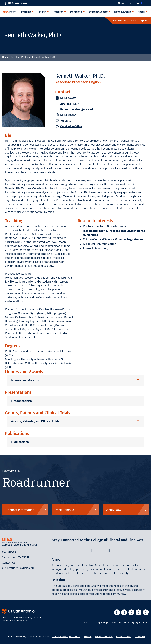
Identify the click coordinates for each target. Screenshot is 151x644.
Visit (134, 20)
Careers (88, 622)
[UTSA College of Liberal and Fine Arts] (10, 12)
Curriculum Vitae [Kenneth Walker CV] (71, 126)
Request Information (26, 510)
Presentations (22, 401)
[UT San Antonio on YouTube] (131, 612)
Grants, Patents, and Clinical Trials (35, 421)
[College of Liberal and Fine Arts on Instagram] (109, 551)
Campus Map (101, 622)
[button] (146, 3)
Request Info (120, 20)
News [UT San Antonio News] (121, 3)
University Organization (136, 622)
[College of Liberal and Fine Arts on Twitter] (75, 551)
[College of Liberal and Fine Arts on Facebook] (59, 551)
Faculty (15, 57)
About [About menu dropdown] (141, 12)
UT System (140, 636)
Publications (20, 442)
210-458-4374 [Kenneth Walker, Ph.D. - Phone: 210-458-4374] (70, 104)
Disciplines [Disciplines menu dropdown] (76, 12)
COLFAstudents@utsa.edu (18, 568)
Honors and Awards (25, 380)
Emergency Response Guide (66, 636)
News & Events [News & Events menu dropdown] (123, 12)
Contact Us (9, 563)
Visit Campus (76, 510)
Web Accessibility (104, 636)
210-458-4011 (22, 621)
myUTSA (134, 3)
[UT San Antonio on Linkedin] (139, 612)
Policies (88, 636)
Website (66, 121)
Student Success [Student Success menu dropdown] (98, 12)
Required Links (124, 636)
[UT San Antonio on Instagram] (146, 612)
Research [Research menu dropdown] (58, 12)
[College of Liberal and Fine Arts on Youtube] (92, 551)
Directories (116, 622)
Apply (144, 20)
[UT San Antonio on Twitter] (124, 612)
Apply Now (127, 510)
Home (5, 57)
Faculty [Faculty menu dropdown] (42, 12)
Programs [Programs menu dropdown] (25, 12)
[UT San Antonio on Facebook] (117, 612)
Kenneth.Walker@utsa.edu (77, 109)
